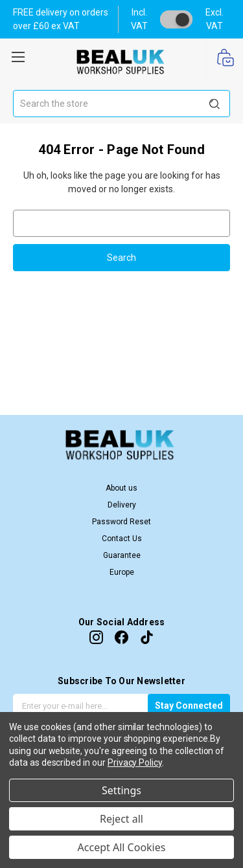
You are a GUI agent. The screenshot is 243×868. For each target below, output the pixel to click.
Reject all (121, 819)
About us (121, 488)
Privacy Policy (135, 762)
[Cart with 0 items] (225, 59)
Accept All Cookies (122, 847)
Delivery (122, 505)
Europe (122, 572)
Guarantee (122, 555)
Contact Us (122, 539)
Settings (121, 790)
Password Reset (121, 522)
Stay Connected (189, 706)
